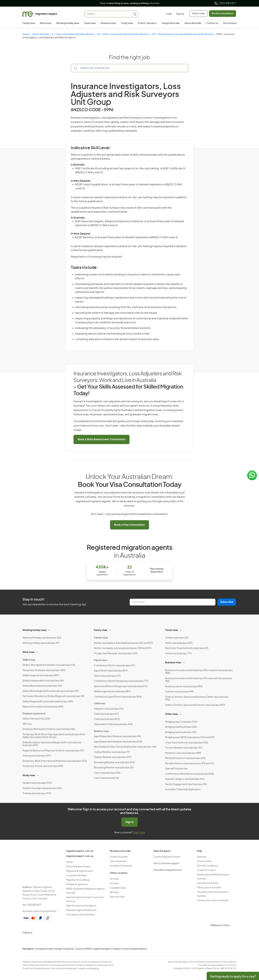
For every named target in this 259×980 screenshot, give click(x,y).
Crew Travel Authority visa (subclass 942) (187, 743)
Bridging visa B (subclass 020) (181, 727)
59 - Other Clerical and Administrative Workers (123, 34)
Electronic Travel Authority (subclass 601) (187, 648)
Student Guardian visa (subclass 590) (42, 788)
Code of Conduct (206, 870)
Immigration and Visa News (81, 915)
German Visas (117, 897)
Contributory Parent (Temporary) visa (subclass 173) (121, 681)
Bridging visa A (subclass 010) (181, 732)
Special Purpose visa (176, 769)
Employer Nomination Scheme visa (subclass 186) (49, 729)
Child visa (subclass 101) (106, 714)
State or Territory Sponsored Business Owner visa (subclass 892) (197, 698)
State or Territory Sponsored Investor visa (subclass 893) (195, 705)
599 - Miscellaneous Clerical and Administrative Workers (183, 34)
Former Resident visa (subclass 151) (184, 748)
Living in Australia (171, 23)
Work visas (46, 23)
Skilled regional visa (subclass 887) (41, 676)
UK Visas (114, 879)
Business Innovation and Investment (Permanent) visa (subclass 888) (199, 672)
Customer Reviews (76, 876)
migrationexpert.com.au (80, 851)
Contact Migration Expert (167, 857)
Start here (139, 833)
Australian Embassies (121, 866)
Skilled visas (29, 660)
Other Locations (119, 873)
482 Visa (27, 724)
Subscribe (227, 602)
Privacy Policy (204, 861)
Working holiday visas (68, 23)
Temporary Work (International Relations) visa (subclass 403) (55, 761)
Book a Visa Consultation (129, 525)
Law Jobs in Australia (208, 883)
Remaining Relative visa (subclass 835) (114, 763)
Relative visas (101, 731)
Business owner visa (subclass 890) (184, 687)
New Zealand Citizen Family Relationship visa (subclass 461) (125, 747)
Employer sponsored (34, 714)
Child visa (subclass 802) (107, 719)
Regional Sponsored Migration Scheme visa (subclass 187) (53, 751)
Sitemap (202, 857)
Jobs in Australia (193, 23)
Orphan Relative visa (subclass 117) (112, 752)
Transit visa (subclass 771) (178, 654)
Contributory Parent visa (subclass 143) (114, 666)
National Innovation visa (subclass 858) (43, 707)
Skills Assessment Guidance (81, 906)
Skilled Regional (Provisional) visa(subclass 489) (48, 702)
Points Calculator (147, 23)
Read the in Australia (130, 3)
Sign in (130, 822)
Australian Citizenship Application (183, 790)
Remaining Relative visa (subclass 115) (114, 768)
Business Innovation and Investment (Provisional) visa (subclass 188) (199, 680)
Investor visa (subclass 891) (179, 692)
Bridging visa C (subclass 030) (181, 722)
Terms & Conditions (207, 866)
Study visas (127, 23)
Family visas (29, 23)
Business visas (108, 23)
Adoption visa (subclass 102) (109, 709)
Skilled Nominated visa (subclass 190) (42, 686)
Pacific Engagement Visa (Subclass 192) (186, 784)
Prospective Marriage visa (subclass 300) (116, 654)
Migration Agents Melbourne (81, 910)
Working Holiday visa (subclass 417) (41, 643)
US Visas (114, 884)
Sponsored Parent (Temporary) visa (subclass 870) (121, 686)
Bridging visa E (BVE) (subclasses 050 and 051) (190, 737)
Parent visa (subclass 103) (107, 676)
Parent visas (100, 660)
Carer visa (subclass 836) (107, 773)
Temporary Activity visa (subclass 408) (43, 766)
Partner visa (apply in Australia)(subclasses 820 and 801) (123, 643)
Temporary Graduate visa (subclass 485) (44, 670)
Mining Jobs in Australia (209, 888)
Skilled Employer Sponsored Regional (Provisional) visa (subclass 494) (52, 744)
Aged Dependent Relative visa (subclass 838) (118, 742)
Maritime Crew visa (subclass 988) (183, 753)
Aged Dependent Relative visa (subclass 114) (117, 736)
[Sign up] (179, 14)
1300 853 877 (225, 3)
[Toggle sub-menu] (49, 630)
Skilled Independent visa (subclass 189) (43, 681)
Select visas (198, 14)
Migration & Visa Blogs (78, 880)
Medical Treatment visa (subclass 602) (185, 758)
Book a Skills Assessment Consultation (102, 439)
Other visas (171, 714)
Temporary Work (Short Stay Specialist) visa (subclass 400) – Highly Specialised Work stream (55, 736)
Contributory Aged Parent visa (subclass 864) (118, 697)
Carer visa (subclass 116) (106, 778)
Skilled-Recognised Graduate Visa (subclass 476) (49, 665)
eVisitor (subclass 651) (177, 638)
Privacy (253, 952)
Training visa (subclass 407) (37, 756)
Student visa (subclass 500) (37, 783)
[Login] (169, 14)
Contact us (212, 23)
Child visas (100, 704)
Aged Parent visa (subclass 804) (111, 671)
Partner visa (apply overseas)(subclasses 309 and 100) (123, 648)
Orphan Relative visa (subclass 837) (113, 757)
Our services (230, 23)
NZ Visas (114, 892)
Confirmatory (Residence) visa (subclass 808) (189, 774)
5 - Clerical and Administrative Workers (73, 34)
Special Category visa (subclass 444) (185, 779)
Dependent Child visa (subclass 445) (113, 724)
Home (26, 34)
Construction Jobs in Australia (213, 901)
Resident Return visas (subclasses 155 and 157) (190, 764)
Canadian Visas (118, 888)
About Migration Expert (78, 867)
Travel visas (90, 23)
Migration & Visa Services (79, 871)
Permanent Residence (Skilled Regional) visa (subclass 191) (53, 696)
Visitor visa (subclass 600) (179, 643)
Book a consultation (223, 14)
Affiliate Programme (77, 885)
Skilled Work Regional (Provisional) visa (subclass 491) (51, 691)
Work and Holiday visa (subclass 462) (42, 638)
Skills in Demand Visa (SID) (36, 719)
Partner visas (101, 638)
